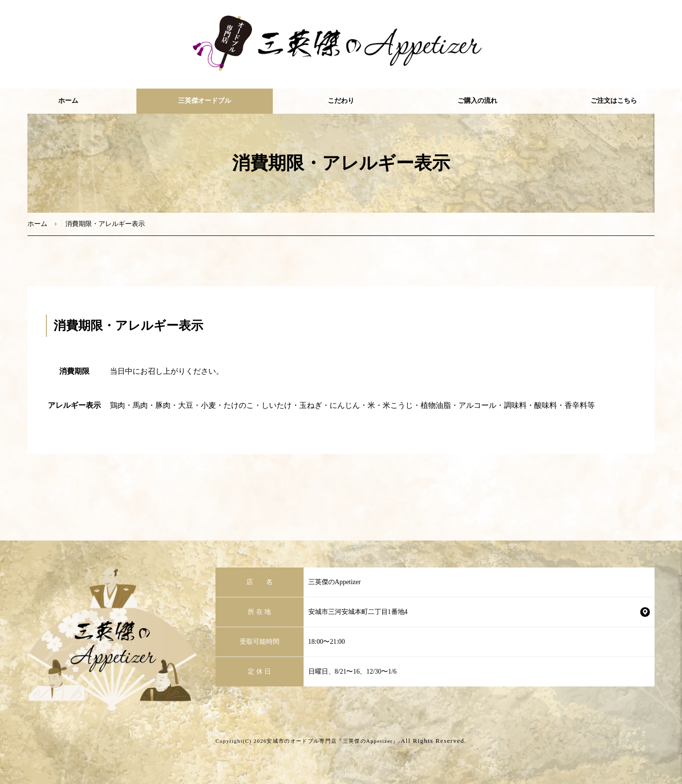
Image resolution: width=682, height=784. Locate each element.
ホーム (68, 101)
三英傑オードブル (205, 101)
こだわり (341, 101)
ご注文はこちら (614, 101)
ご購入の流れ (477, 101)
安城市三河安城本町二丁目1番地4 (358, 612)
